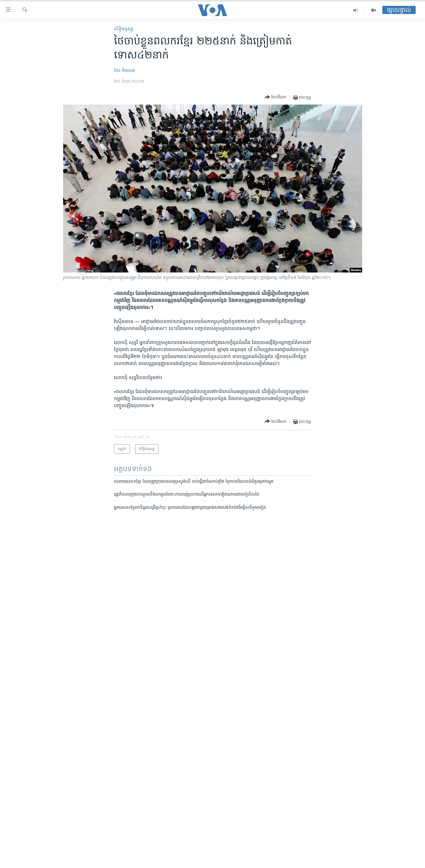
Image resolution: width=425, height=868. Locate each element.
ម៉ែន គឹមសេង (124, 71)
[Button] (275, 97)
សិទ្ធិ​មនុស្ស (124, 29)
